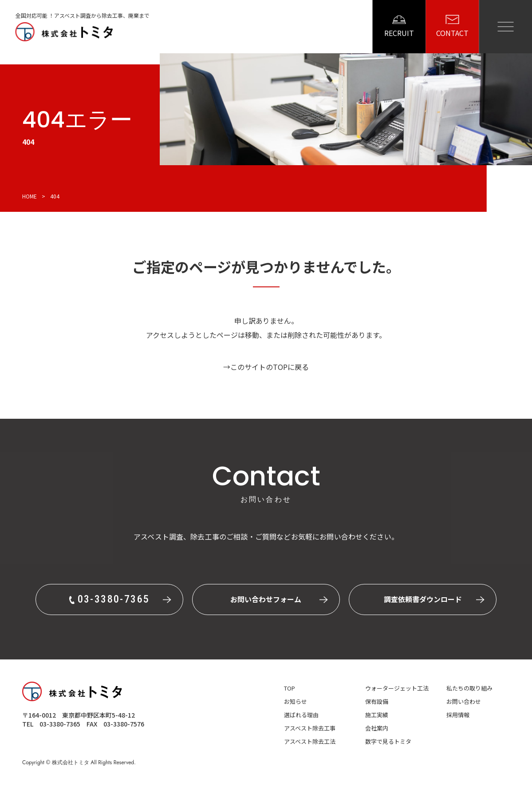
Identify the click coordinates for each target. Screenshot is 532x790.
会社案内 (377, 728)
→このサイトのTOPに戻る (266, 367)
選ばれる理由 (301, 715)
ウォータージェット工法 (397, 688)
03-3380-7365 (60, 724)
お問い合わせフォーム (266, 599)
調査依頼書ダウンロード (423, 599)
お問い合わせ (464, 701)
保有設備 (377, 701)
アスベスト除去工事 (310, 728)
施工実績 (377, 715)
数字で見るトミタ (388, 741)
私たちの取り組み (469, 688)
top (290, 688)
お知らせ (296, 701)
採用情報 (458, 715)
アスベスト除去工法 (310, 741)
